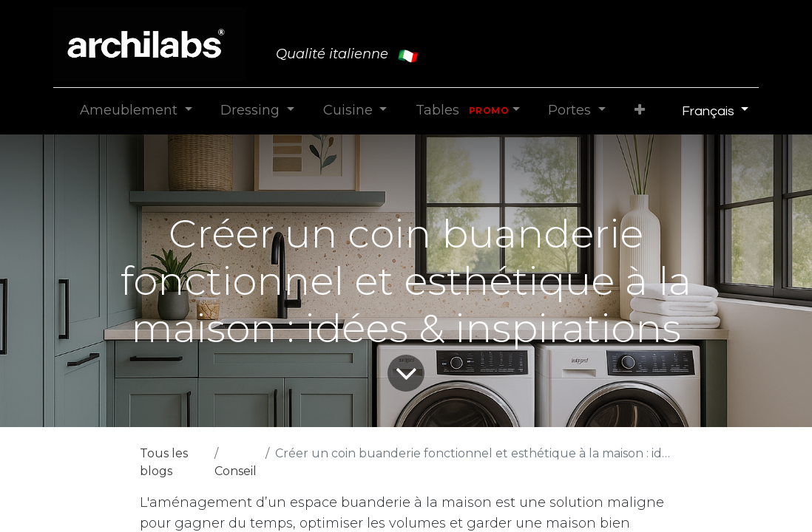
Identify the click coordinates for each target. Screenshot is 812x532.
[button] (639, 110)
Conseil (236, 471)
